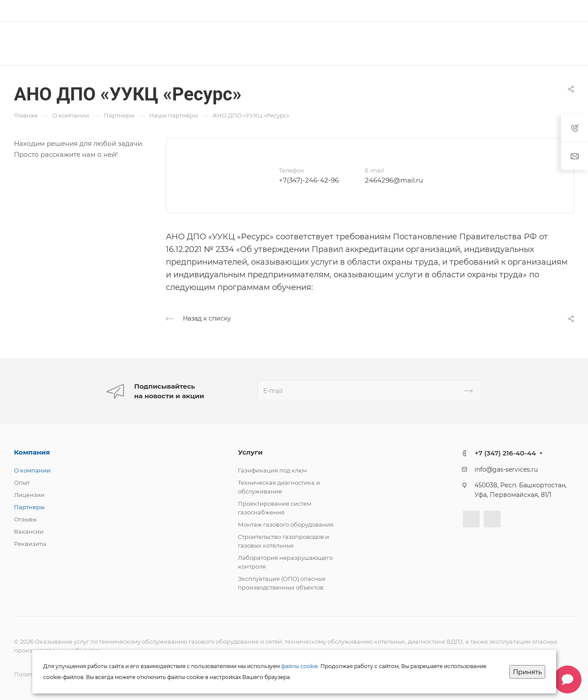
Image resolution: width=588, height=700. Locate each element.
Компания (32, 452)
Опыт (22, 483)
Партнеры (29, 507)
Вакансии (29, 531)
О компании (32, 470)
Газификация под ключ (272, 470)
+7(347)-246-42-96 (309, 180)
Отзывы (25, 519)
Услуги (250, 452)
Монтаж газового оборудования (286, 524)
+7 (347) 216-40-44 (505, 453)
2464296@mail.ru (394, 180)
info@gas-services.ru (506, 469)
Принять (527, 672)
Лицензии (29, 495)
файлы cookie (299, 666)
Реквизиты (30, 544)
